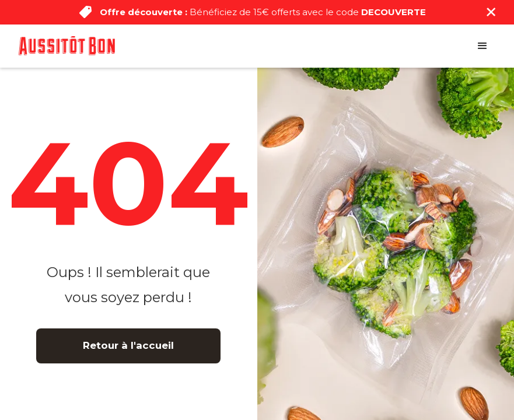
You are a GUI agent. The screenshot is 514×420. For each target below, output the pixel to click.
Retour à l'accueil (128, 345)
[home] (67, 45)
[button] (482, 46)
